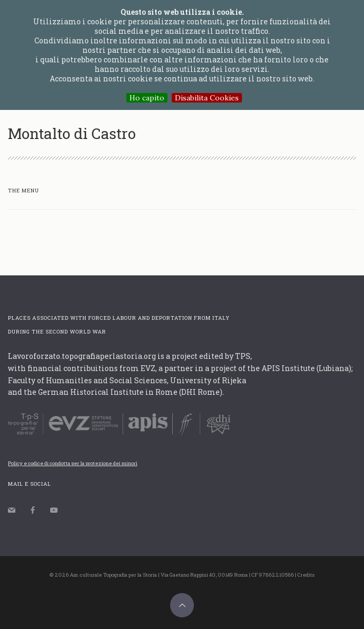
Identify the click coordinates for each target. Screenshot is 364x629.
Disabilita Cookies (207, 98)
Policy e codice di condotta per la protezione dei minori (73, 463)
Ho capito (147, 98)
